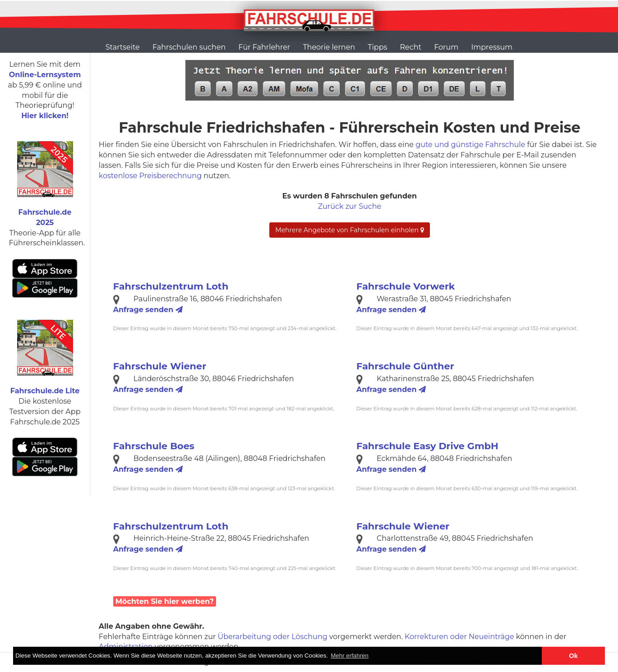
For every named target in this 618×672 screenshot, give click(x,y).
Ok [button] (574, 656)
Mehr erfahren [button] (350, 656)
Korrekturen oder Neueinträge (459, 637)
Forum (446, 47)
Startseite (123, 47)
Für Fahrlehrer (265, 47)
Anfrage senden (148, 310)
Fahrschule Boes (154, 446)
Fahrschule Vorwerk (406, 286)
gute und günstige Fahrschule (470, 145)
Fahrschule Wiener (160, 366)
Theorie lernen (329, 47)
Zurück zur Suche (350, 206)
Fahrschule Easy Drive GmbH (427, 446)
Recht (411, 47)
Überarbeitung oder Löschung (273, 637)
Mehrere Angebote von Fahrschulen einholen (349, 230)
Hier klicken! (45, 116)
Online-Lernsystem (45, 75)
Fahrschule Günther (405, 366)
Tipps (377, 47)
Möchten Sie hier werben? (165, 601)
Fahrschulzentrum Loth (171, 286)
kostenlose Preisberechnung (150, 176)
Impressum (492, 47)
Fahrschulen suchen (189, 47)
